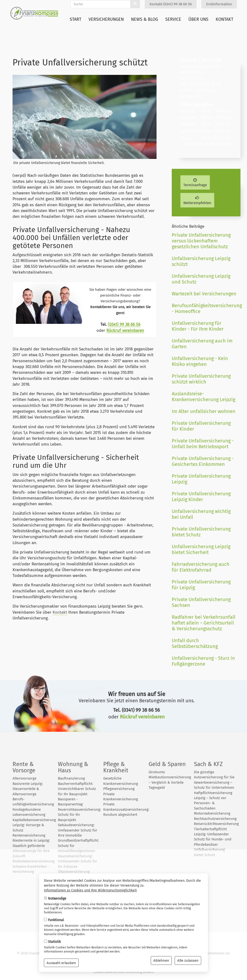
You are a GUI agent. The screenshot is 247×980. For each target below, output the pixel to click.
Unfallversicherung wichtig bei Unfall (201, 514)
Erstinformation (219, 4)
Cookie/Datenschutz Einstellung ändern (123, 972)
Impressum (191, 953)
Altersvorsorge (24, 778)
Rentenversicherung (29, 835)
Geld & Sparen (167, 764)
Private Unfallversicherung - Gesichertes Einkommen (203, 461)
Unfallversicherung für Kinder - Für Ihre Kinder (198, 326)
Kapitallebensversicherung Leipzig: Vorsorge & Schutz (34, 825)
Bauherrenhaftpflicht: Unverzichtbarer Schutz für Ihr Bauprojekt (77, 789)
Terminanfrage (195, 183)
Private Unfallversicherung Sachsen (201, 602)
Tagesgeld (157, 788)
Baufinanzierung (71, 778)
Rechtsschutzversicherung (215, 819)
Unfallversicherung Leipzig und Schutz (201, 279)
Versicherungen (106, 19)
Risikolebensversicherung (34, 861)
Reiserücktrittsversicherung (216, 824)
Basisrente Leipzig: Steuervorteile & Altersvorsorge (28, 789)
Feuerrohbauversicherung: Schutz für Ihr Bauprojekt (79, 815)
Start (75, 19)
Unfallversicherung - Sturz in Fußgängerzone (203, 661)
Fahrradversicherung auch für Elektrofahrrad (201, 567)
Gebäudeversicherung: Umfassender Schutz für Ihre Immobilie (78, 830)
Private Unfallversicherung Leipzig (201, 479)
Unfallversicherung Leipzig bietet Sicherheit (201, 549)
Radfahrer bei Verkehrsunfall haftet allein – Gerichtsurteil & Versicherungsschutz (204, 623)
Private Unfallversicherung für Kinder (201, 426)
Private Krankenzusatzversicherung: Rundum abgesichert (126, 809)
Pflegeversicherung (119, 789)
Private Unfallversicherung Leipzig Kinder (201, 497)
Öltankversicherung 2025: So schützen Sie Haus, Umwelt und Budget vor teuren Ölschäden (75, 882)
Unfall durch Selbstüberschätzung (195, 643)
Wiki (136, 958)
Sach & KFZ (208, 764)
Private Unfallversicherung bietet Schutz (201, 532)
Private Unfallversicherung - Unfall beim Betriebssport (203, 444)
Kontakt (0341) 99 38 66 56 (171, 4)
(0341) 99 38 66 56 (124, 324)
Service (173, 19)
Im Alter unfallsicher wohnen (204, 411)
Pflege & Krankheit (116, 767)
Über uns (198, 19)
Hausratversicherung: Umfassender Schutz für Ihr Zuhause (78, 861)
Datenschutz (169, 953)
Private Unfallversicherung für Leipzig (201, 585)
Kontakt (224, 19)
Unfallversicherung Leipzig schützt (201, 261)
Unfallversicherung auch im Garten (202, 344)
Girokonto (157, 772)
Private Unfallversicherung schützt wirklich (201, 379)
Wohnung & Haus (73, 767)
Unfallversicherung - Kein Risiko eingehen (200, 361)
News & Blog (144, 19)
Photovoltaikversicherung (79, 897)
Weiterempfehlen (197, 201)
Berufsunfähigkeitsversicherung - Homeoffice (204, 308)
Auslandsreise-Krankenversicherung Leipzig (203, 397)
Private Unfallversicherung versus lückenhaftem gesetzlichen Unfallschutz (201, 241)
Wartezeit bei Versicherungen (204, 294)
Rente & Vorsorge (24, 767)
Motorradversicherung (212, 813)
